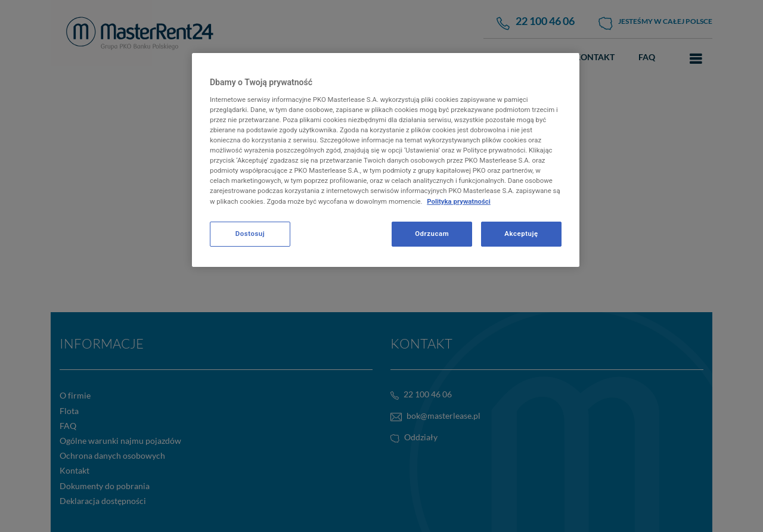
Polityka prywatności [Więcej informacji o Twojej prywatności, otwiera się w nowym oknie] (459, 201)
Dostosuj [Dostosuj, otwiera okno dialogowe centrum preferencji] (250, 234)
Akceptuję (521, 234)
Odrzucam (432, 234)
